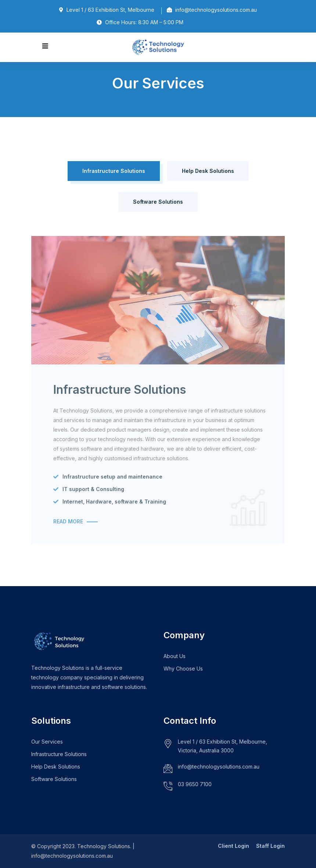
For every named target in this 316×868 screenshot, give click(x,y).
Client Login (234, 846)
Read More (68, 524)
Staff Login (270, 846)
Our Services (47, 742)
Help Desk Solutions (208, 171)
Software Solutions (158, 202)
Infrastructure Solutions (114, 171)
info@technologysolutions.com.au (219, 767)
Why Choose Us (183, 669)
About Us (175, 656)
